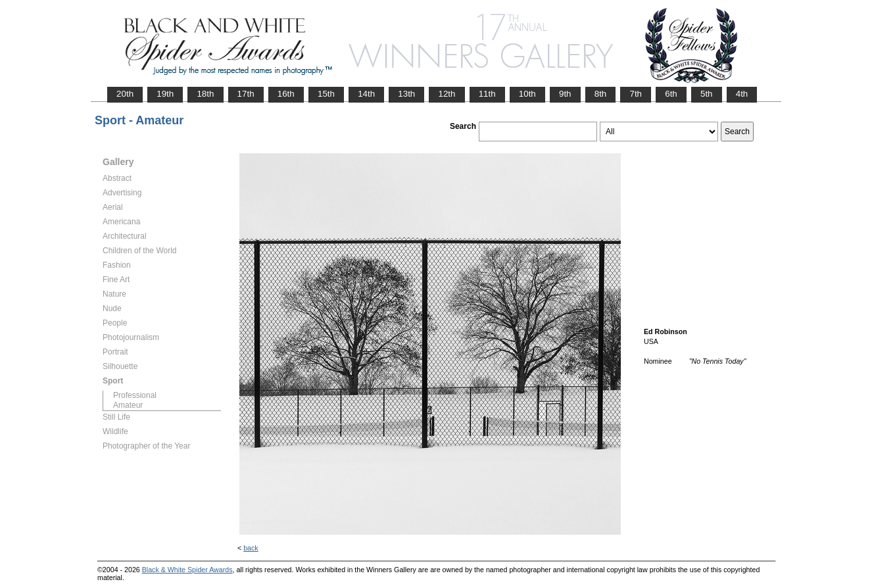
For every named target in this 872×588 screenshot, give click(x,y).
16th (286, 94)
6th (671, 94)
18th (205, 94)
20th (125, 94)
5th (707, 94)
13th (406, 94)
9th (565, 94)
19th (165, 94)
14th (366, 94)
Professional (135, 395)
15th (326, 94)
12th (447, 94)
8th (601, 94)
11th (487, 94)
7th (636, 94)
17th (246, 94)
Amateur (128, 405)
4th (742, 94)
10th (527, 94)
